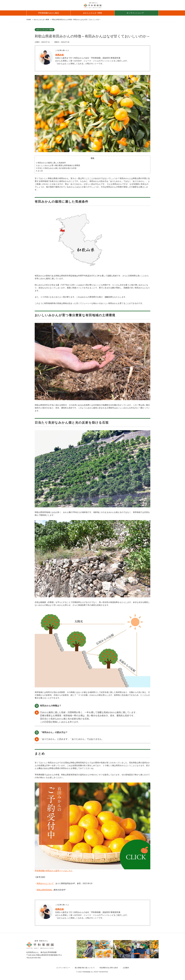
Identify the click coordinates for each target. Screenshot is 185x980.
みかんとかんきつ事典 (92, 13)
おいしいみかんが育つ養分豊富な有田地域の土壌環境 (58, 165)
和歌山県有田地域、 (45, 890)
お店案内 (126, 968)
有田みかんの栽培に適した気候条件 (51, 163)
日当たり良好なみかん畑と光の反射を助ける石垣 (56, 168)
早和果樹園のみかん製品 (48, 13)
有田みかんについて (45, 883)
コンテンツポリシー (63, 968)
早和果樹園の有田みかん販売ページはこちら (54, 871)
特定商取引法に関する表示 (109, 968)
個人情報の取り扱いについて (85, 968)
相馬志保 (59, 55)
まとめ (39, 171)
